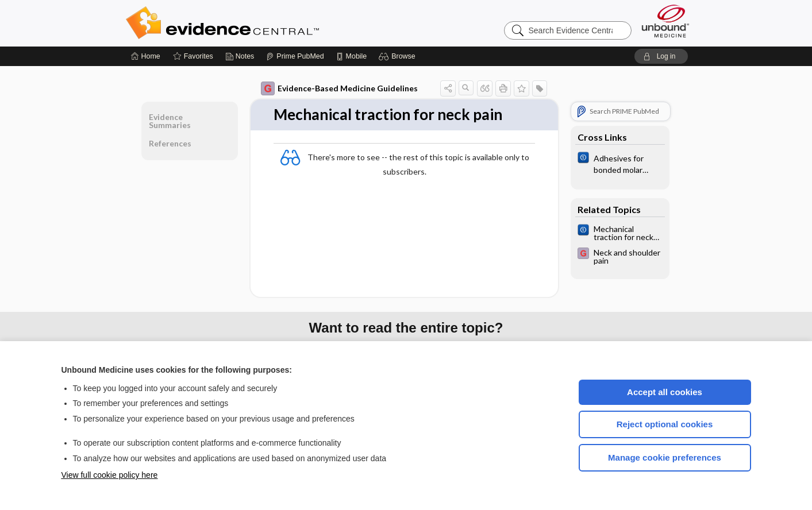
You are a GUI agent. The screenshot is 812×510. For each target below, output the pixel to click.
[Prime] (295, 56)
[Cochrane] (620, 163)
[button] (399, 56)
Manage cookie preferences (665, 457)
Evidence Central (268, 23)
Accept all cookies (665, 392)
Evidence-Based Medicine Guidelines (339, 88)
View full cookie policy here (110, 475)
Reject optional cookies (665, 424)
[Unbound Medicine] (665, 21)
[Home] (146, 56)
